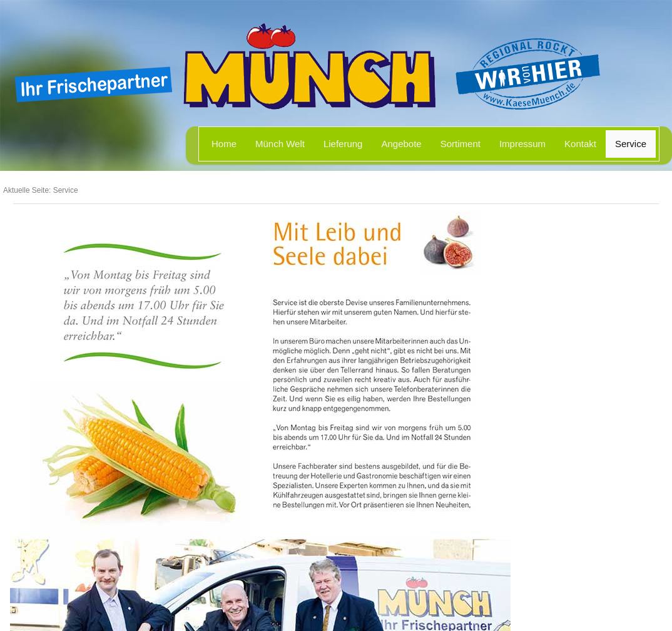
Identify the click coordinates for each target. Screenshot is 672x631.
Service (631, 144)
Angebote (401, 144)
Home (224, 144)
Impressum (522, 144)
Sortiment (461, 144)
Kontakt (580, 144)
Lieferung (343, 144)
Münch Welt (280, 144)
